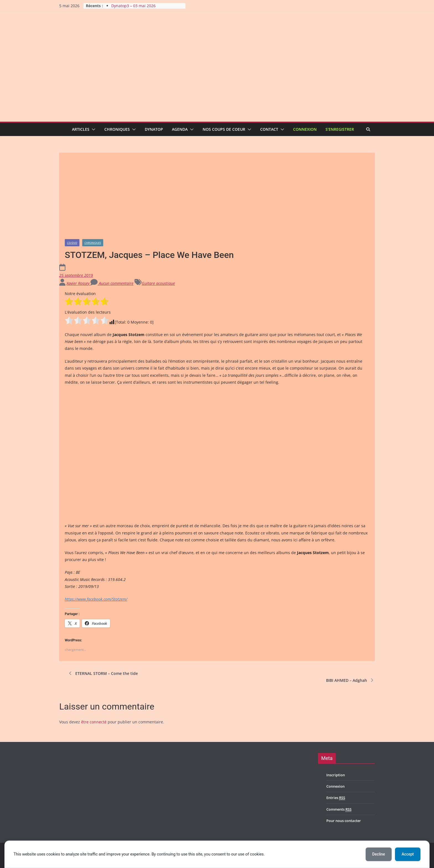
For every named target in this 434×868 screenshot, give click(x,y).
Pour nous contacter (344, 821)
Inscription (336, 775)
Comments (339, 809)
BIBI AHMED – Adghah (350, 680)
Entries (336, 798)
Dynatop (154, 129)
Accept (408, 854)
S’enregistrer (340, 129)
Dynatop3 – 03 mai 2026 (133, 6)
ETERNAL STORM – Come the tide (103, 673)
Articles (81, 129)
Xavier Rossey (78, 283)
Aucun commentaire (112, 283)
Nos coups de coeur (224, 129)
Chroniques (117, 129)
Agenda (180, 129)
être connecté (94, 722)
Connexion (305, 129)
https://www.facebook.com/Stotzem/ (96, 599)
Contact (269, 129)
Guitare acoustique (158, 283)
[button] (92, 129)
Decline (379, 854)
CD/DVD (72, 243)
